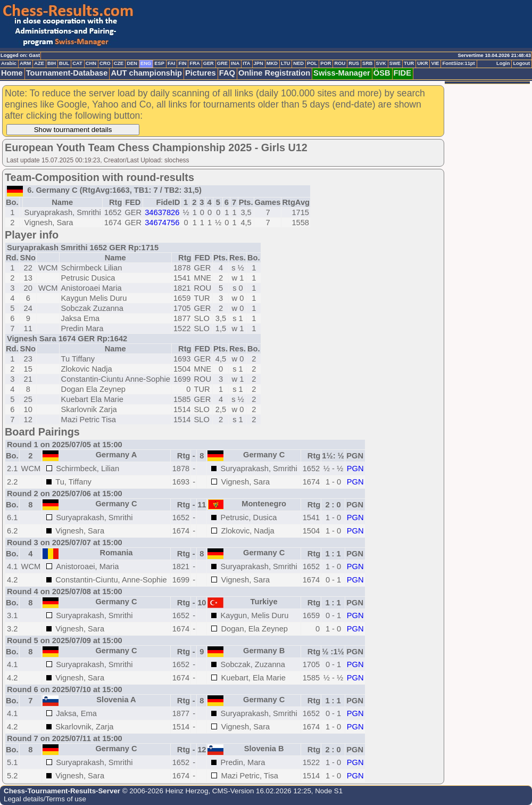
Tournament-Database (67, 73)
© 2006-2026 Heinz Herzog (164, 791)
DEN (132, 63)
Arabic (9, 63)
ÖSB (382, 73)
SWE (395, 63)
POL (312, 63)
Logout (521, 63)
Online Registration (274, 73)
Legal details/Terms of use (45, 799)
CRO (105, 63)
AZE (39, 63)
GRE (222, 63)
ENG (146, 63)
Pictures (201, 73)
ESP (159, 63)
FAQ (227, 73)
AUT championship (146, 73)
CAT (77, 63)
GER (209, 63)
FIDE (402, 73)
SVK (381, 63)
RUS (354, 63)
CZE (119, 63)
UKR (422, 63)
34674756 (162, 223)
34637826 (162, 212)
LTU (285, 63)
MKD (272, 63)
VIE (435, 63)
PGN (355, 469)
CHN (91, 63)
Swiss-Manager (342, 73)
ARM (25, 63)
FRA (194, 63)
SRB (368, 63)
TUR (409, 63)
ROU (340, 63)
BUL (64, 63)
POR (326, 63)
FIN (182, 63)
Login (503, 63)
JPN (259, 63)
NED (298, 63)
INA (235, 63)
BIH (52, 63)
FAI (172, 63)
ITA (246, 63)
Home (12, 73)
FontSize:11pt (458, 63)
